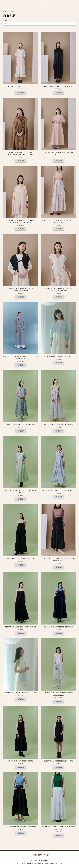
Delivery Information (37, 864)
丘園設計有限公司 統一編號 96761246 (44, 855)
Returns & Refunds (49, 864)
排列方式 (6, 20)
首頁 (4, 11)
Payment (28, 864)
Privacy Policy (59, 864)
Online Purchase (21, 864)
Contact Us (27, 855)
